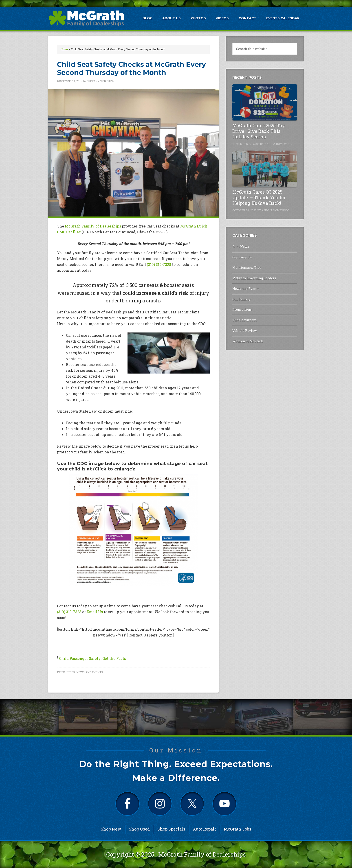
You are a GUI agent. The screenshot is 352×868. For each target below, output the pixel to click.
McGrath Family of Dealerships (93, 226)
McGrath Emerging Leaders (254, 278)
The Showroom (245, 320)
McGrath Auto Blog (86, 18)
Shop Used (139, 829)
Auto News (241, 247)
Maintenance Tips (247, 268)
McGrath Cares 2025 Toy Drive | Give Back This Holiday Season (259, 131)
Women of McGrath (248, 341)
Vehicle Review (245, 331)
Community (242, 257)
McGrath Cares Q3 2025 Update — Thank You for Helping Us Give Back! (259, 197)
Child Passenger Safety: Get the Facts (92, 658)
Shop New (111, 829)
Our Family (241, 299)
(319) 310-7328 (159, 264)
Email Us (95, 612)
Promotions (242, 309)
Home (64, 49)
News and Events (90, 672)
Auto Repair (205, 829)
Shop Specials (171, 829)
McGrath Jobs (238, 829)
